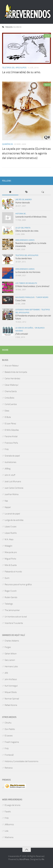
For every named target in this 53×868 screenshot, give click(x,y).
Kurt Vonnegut (11, 686)
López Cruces (11, 527)
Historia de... (21, 214)
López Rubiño (11, 533)
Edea (7, 411)
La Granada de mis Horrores (28, 272)
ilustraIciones (10, 462)
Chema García (11, 391)
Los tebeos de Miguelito (26, 283)
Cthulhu (8, 723)
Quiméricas (8, 144)
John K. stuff (10, 475)
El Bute (8, 417)
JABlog (8, 469)
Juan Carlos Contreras (14, 488)
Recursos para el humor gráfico (18, 584)
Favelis (8, 812)
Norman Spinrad (12, 699)
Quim (7, 578)
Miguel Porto (10, 559)
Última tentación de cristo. (27, 231)
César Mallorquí (11, 385)
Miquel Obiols (11, 692)
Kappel (8, 507)
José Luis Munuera (13, 482)
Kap (6, 501)
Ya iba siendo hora (24, 258)
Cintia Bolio (9, 398)
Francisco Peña (11, 443)
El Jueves (9, 736)
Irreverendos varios (25, 240)
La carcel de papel (12, 514)
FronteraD (9, 755)
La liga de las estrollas (14, 520)
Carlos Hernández (12, 379)
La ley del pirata (23, 228)
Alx (43, 859)
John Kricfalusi (11, 679)
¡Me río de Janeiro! (24, 199)
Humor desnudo (23, 203)
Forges (8, 647)
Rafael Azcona (11, 705)
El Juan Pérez (10, 424)
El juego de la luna (12, 805)
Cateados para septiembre (28, 310)
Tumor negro (42, 297)
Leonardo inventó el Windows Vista (31, 217)
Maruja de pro (11, 552)
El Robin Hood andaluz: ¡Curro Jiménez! (32, 286)
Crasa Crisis (20, 300)
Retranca (9, 768)
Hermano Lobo (11, 666)
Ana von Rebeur (12, 366)
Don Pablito (10, 729)
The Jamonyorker (12, 610)
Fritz (7, 449)
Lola (6, 831)
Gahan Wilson (11, 654)
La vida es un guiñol (24, 328)
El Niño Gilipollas (12, 430)
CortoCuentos (11, 404)
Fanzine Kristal (11, 436)
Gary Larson (10, 660)
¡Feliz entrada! (22, 334)
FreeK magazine (12, 742)
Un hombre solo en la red (16, 617)
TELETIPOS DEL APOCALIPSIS (14, 68)
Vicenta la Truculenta (14, 623)
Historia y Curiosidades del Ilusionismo (21, 761)
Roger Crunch (11, 591)
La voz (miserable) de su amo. (21, 72)
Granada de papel (12, 456)
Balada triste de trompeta (16, 372)
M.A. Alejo (9, 539)
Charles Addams (12, 641)
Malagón (8, 546)
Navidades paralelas (25, 297)
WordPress (24, 859)
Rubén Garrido (11, 597)
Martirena (9, 837)
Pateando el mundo (13, 572)
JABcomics (9, 824)
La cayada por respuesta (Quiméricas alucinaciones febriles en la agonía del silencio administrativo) (26, 153)
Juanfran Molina (12, 494)
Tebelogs (9, 604)
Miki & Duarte (11, 565)
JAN (6, 673)
